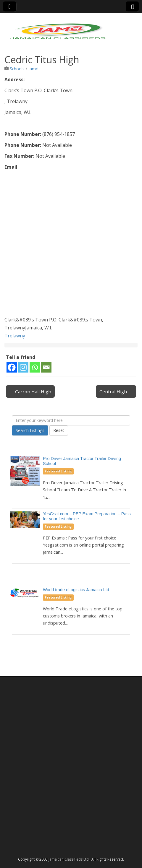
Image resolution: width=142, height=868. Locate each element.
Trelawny (15, 336)
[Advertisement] (71, 245)
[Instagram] (23, 367)
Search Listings (30, 430)
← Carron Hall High (30, 391)
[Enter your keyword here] (71, 420)
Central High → (116, 391)
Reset (59, 430)
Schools (17, 69)
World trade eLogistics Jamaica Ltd (76, 590)
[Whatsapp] (35, 367)
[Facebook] (12, 367)
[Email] (46, 367)
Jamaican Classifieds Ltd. (69, 859)
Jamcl (33, 69)
